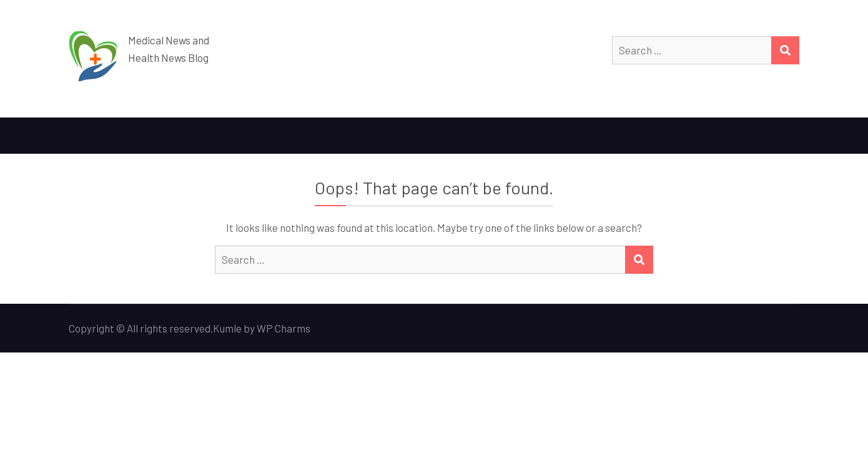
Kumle (227, 328)
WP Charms (284, 328)
